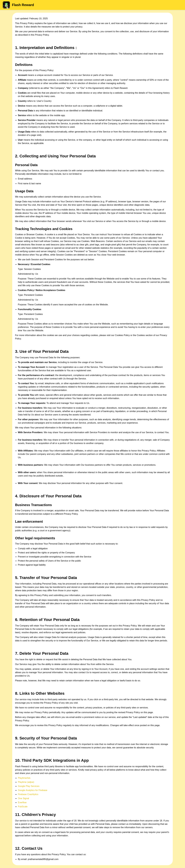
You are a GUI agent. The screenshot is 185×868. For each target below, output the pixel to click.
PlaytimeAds (24, 778)
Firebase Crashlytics (28, 794)
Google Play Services (29, 786)
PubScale (23, 807)
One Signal (23, 798)
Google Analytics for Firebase (33, 790)
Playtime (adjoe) (26, 782)
